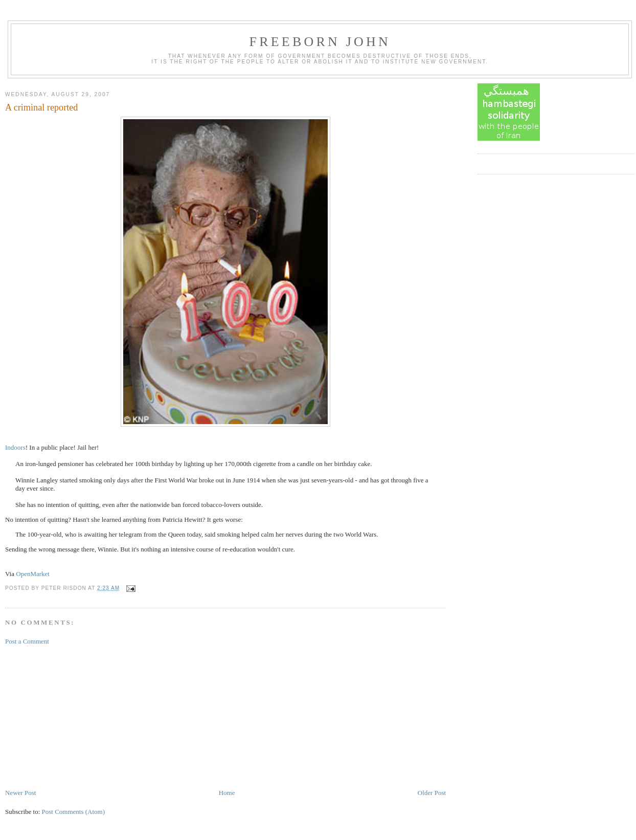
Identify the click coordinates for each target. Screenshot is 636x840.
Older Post (432, 793)
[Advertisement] (82, 716)
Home (227, 793)
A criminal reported (41, 107)
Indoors (15, 447)
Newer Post (20, 793)
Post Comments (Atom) (74, 812)
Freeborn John (320, 42)
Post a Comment (27, 641)
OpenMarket (33, 574)
